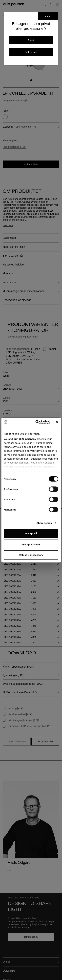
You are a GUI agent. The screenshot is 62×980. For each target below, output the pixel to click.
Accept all (31, 533)
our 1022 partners (25, 439)
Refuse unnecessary (31, 555)
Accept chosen (31, 544)
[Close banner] (57, 422)
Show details (44, 523)
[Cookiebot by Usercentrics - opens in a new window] (37, 422)
